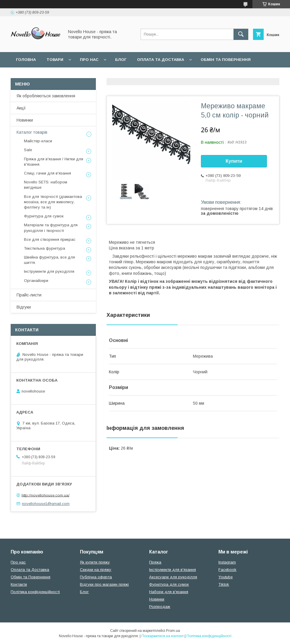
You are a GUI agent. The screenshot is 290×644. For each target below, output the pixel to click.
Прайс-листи (29, 295)
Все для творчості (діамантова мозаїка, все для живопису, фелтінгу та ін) (53, 202)
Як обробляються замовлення (46, 96)
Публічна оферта (96, 577)
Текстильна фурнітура (45, 248)
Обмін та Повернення (30, 577)
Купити (234, 161)
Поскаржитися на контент (163, 636)
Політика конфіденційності (35, 592)
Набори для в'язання (169, 592)
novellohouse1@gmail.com (46, 504)
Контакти (19, 584)
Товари (55, 60)
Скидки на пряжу (96, 570)
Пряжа (155, 562)
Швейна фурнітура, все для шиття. (49, 260)
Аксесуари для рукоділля (173, 577)
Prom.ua (173, 631)
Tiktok (224, 584)
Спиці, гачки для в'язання (47, 173)
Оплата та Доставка (161, 60)
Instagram (227, 562)
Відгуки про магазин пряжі (104, 584)
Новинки (25, 120)
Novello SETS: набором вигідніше (46, 185)
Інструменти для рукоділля (49, 271)
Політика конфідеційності (157, 75)
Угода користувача (93, 75)
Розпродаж (160, 607)
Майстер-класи (38, 141)
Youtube (225, 577)
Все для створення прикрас (50, 239)
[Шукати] (241, 34)
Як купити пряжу (95, 562)
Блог (121, 60)
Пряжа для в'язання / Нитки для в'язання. (54, 162)
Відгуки (24, 307)
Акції (21, 108)
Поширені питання (38, 75)
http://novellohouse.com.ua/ (46, 495)
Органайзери (36, 281)
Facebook (227, 570)
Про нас (89, 60)
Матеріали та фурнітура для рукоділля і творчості (51, 228)
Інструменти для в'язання (173, 570)
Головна (26, 60)
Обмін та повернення (226, 60)
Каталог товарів (32, 132)
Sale (28, 150)
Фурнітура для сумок (44, 216)
